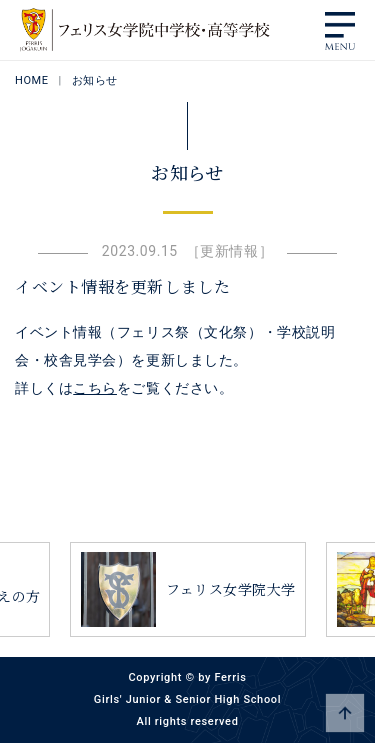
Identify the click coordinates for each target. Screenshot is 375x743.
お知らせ (95, 80)
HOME (32, 80)
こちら (95, 388)
